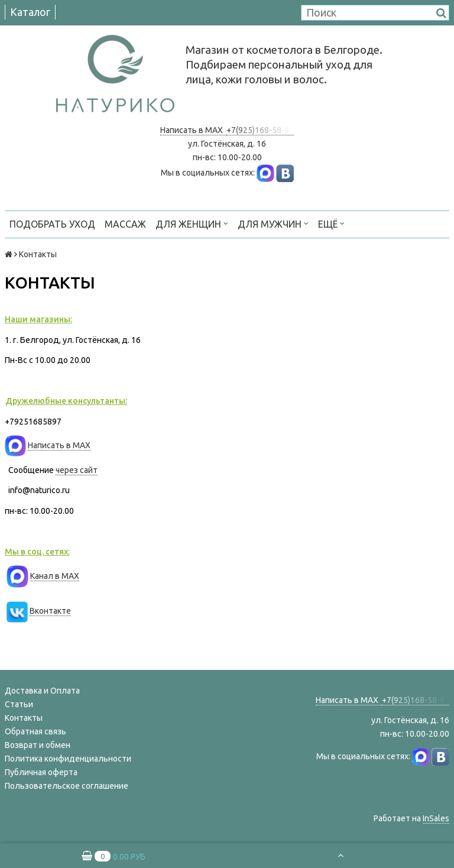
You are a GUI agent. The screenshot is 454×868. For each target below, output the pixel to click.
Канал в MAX (55, 576)
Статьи (19, 704)
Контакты (24, 718)
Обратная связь (35, 731)
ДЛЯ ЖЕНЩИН (192, 223)
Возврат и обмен (38, 745)
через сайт (77, 470)
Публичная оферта (41, 772)
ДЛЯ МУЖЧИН (273, 223)
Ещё (331, 223)
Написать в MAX (193, 130)
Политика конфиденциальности (68, 759)
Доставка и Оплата (42, 691)
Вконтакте (50, 611)
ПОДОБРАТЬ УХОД (52, 224)
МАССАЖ (125, 224)
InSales (436, 818)
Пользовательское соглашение (67, 786)
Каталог (30, 12)
